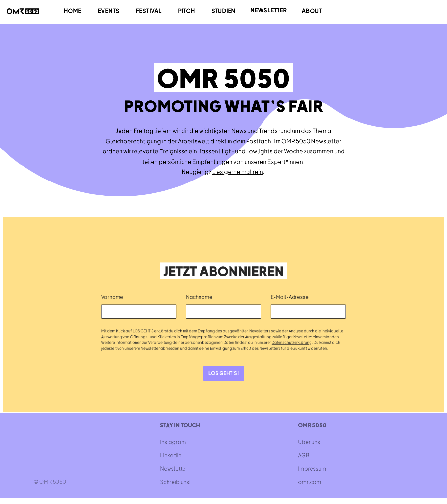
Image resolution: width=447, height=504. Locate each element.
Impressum (312, 468)
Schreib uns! (175, 482)
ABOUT (312, 11)
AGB (304, 455)
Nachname (200, 297)
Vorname (113, 297)
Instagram (173, 442)
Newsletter (174, 468)
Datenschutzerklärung (291, 342)
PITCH (186, 11)
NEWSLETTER (269, 10)
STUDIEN (223, 11)
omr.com (310, 482)
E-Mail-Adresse (289, 297)
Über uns (309, 442)
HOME (72, 11)
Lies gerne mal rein (238, 172)
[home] (23, 11)
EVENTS (109, 11)
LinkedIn (171, 455)
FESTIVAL (149, 11)
